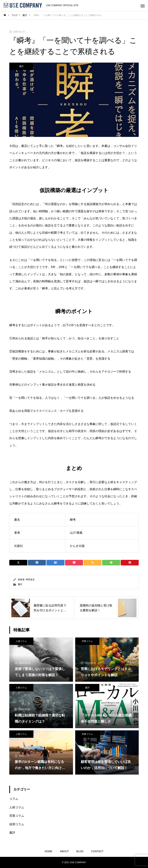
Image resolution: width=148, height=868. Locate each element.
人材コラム (21, 641)
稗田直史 (30, 580)
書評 (21, 66)
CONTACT (97, 851)
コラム (14, 799)
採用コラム (17, 824)
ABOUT (64, 851)
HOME (48, 851)
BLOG (80, 851)
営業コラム (87, 641)
